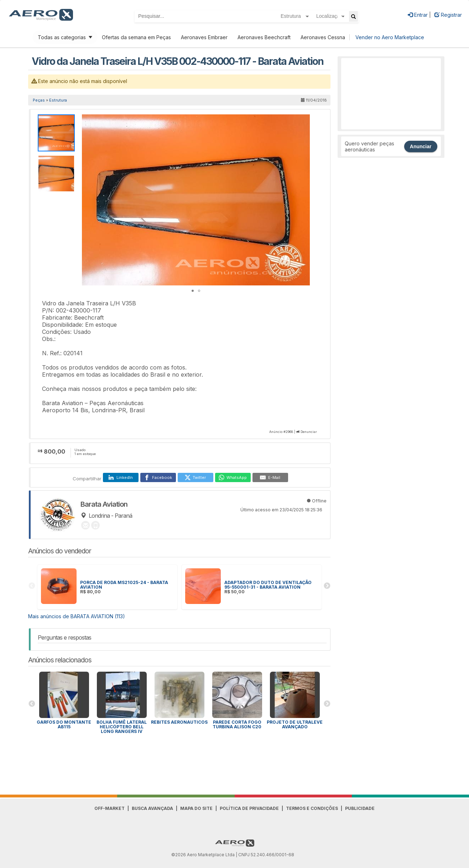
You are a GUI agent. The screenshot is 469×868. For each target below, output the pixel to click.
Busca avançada (152, 808)
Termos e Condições (312, 808)
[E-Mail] (270, 477)
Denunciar (309, 432)
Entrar (418, 15)
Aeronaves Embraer (204, 37)
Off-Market (110, 808)
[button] (303, 121)
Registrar (448, 15)
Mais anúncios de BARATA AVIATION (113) (77, 616)
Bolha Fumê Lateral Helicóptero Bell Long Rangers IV (122, 727)
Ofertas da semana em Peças (136, 37)
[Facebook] (158, 477)
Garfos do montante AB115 (64, 724)
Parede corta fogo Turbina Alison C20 (237, 724)
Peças (39, 100)
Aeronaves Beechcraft (264, 37)
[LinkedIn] (121, 477)
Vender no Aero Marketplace (390, 37)
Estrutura (58, 100)
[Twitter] (196, 477)
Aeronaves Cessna (323, 37)
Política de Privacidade (249, 808)
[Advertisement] (391, 94)
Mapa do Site (196, 808)
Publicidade (360, 808)
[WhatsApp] (233, 477)
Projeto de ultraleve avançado (295, 724)
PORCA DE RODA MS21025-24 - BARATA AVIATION (124, 585)
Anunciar (421, 146)
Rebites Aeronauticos (179, 722)
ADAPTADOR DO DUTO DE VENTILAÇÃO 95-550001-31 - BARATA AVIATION (268, 585)
